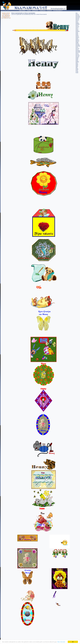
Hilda (77, 64)
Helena (77, 40)
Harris (77, 28)
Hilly (77, 68)
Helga (77, 42)
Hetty (77, 61)
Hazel (77, 30)
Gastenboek (35, 11)
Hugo (77, 71)
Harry (77, 29)
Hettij (77, 59)
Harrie (77, 25)
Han (77, 13)
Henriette (78, 52)
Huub (77, 73)
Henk (77, 47)
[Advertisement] (6, 25)
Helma (77, 44)
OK (73, 642)
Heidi (77, 34)
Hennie (77, 48)
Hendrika (78, 46)
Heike (77, 35)
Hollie (77, 69)
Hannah (77, 16)
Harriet (77, 26)
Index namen (22, 11)
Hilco (77, 63)
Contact (29, 11)
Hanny (77, 20)
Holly (77, 70)
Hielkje (77, 62)
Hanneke (78, 17)
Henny (77, 50)
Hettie (77, 58)
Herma (77, 54)
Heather (78, 31)
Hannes (77, 18)
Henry (77, 53)
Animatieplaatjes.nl (58, 11)
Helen (77, 39)
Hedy (77, 33)
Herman (78, 56)
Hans (77, 22)
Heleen (77, 37)
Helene (77, 41)
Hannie (77, 19)
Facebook (49, 11)
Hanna (77, 14)
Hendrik (77, 45)
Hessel (77, 57)
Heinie (77, 36)
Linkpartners (43, 11)
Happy (77, 23)
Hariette (77, 24)
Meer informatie (61, 642)
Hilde (77, 65)
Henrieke (78, 51)
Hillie (77, 67)
